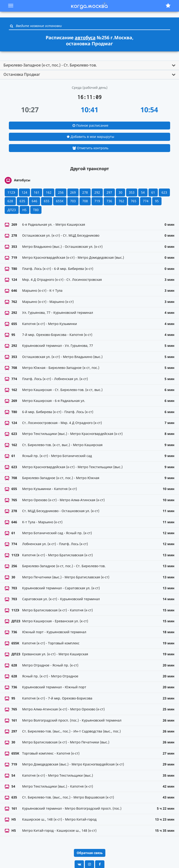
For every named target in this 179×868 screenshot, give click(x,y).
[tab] (89, 65)
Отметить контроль (90, 148)
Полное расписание (90, 125)
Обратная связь (90, 853)
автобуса (85, 38)
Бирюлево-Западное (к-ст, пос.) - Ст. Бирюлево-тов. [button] (50, 65)
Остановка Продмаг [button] (22, 74)
